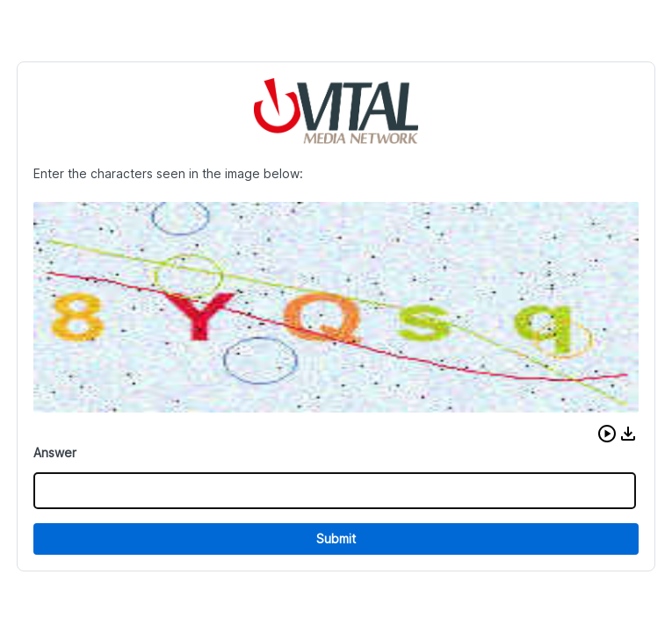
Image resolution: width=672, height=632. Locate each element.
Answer (55, 452)
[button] (607, 434)
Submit (336, 539)
